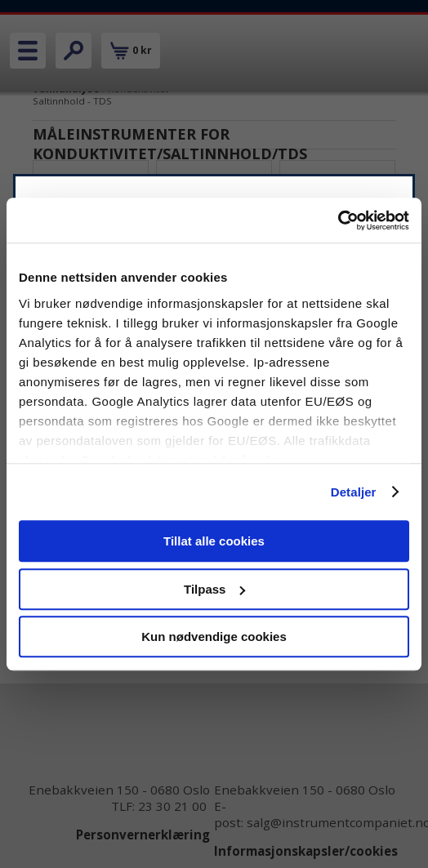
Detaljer (354, 492)
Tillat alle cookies (214, 541)
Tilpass (214, 589)
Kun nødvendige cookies (214, 637)
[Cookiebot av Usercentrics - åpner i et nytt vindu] (338, 220)
